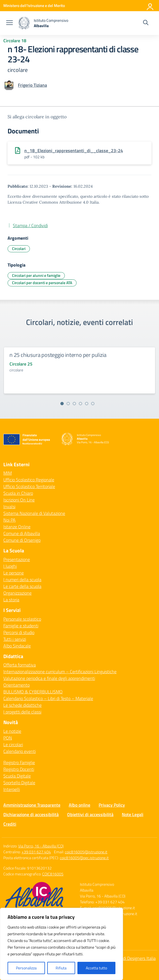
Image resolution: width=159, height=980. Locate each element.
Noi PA (10, 520)
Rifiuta (61, 968)
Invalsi (9, 507)
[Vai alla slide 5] (87, 404)
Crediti (10, 824)
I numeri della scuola (22, 579)
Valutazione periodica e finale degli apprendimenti (49, 678)
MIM (8, 473)
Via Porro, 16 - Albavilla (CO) (41, 846)
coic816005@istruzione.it (86, 852)
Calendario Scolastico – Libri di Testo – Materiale (48, 698)
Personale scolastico (22, 619)
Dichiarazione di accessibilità (31, 814)
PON (8, 738)
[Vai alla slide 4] (80, 404)
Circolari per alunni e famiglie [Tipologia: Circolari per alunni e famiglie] (36, 275)
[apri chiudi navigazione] (10, 23)
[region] (61, 944)
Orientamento (16, 685)
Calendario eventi (20, 751)
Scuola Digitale (17, 776)
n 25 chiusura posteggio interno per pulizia (58, 355)
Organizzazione (17, 593)
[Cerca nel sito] (146, 23)
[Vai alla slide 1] (62, 404)
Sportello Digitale (19, 783)
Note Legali (133, 814)
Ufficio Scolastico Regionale (29, 480)
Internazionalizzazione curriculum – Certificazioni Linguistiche (60, 672)
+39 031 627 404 (36, 852)
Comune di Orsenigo (22, 540)
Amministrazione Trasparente (32, 805)
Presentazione (17, 559)
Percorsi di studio (19, 632)
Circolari (19, 248)
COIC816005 (53, 874)
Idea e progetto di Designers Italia (125, 958)
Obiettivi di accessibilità (90, 814)
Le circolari (13, 745)
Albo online (79, 805)
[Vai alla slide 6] (93, 404)
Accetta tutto (96, 968)
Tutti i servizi (15, 639)
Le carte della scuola (22, 586)
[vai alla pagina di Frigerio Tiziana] (32, 85)
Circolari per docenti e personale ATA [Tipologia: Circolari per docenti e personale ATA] (42, 283)
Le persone (14, 573)
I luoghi (10, 566)
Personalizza (26, 968)
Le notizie (12, 731)
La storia (11, 600)
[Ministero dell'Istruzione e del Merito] (34, 5)
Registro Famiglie (19, 762)
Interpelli (12, 789)
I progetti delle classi (22, 712)
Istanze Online (17, 527)
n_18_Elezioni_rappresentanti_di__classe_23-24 (74, 150)
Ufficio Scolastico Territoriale (29, 486)
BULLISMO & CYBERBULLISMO (33, 692)
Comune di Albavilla (22, 533)
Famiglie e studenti (21, 626)
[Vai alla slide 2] (68, 404)
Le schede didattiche (22, 705)
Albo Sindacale (17, 646)
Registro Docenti (19, 769)
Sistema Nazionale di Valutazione (34, 513)
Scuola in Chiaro (18, 493)
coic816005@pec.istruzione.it (84, 858)
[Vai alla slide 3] (74, 404)
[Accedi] (150, 6)
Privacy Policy (112, 805)
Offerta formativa (20, 665)
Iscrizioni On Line (19, 500)
